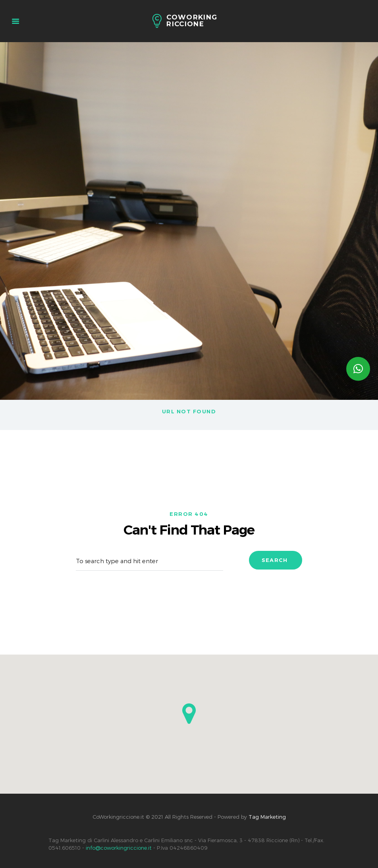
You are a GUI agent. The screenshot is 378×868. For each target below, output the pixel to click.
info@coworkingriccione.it (119, 848)
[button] (189, 714)
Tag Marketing (267, 817)
